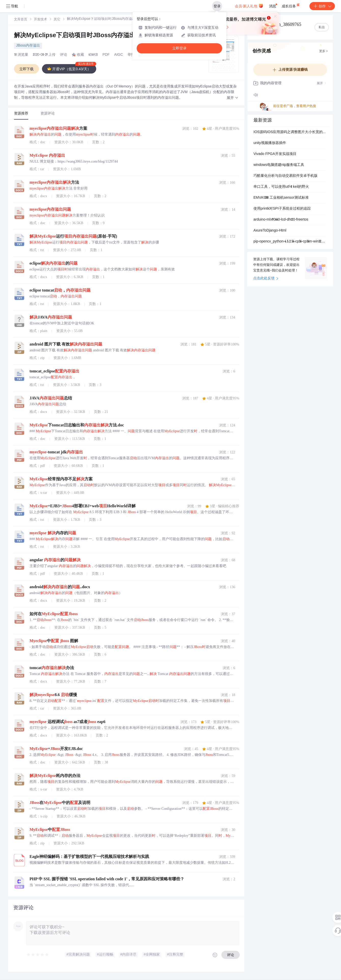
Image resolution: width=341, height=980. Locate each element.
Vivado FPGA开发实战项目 (275, 154)
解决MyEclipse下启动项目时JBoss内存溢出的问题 (89, 36)
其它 (57, 20)
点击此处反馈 (266, 279)
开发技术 (40, 20)
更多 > (323, 51)
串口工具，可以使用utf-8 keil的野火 (281, 187)
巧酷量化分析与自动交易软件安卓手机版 (286, 176)
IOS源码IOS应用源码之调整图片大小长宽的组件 (290, 132)
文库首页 (21, 20)
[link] (21, 20)
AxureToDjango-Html (270, 231)
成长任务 (291, 5)
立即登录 (179, 48)
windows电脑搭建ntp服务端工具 (279, 165)
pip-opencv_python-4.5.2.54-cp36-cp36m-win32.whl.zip (290, 242)
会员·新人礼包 (249, 6)
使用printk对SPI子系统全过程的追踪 (282, 209)
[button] (233, 98)
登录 (217, 6)
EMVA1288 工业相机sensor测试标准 (281, 198)
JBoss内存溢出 (28, 46)
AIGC (119, 55)
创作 (322, 6)
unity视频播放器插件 (270, 143)
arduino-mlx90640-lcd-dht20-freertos (281, 220)
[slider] (38, 955)
